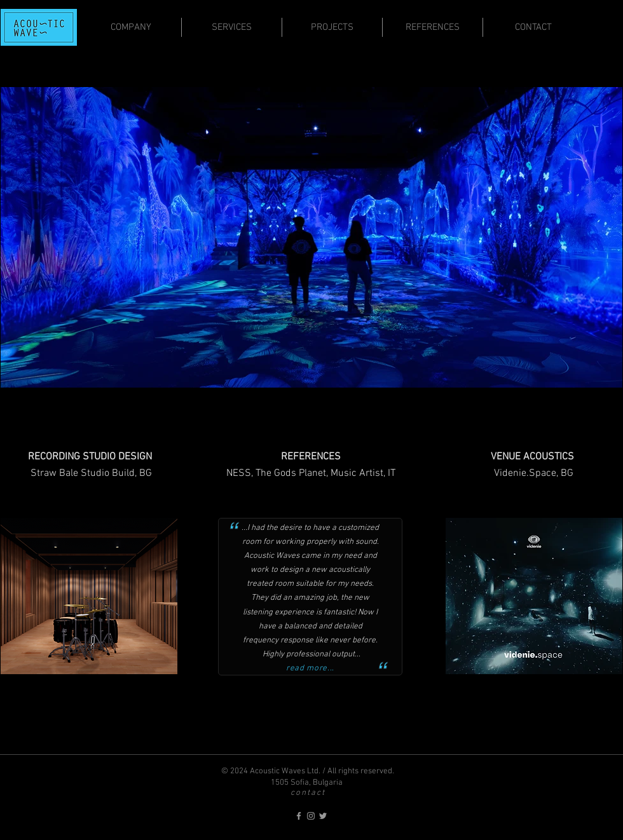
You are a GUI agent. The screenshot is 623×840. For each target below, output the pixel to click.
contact (308, 793)
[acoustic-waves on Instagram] (311, 816)
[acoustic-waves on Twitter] (323, 816)
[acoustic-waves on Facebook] (299, 816)
